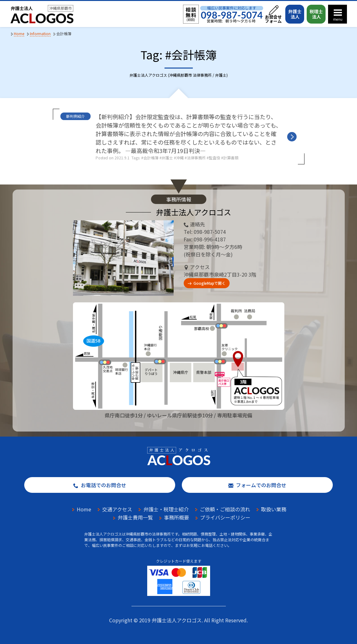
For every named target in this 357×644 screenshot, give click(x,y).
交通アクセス (117, 509)
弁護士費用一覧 (135, 517)
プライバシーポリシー (225, 517)
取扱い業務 (274, 509)
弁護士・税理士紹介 (166, 509)
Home (84, 509)
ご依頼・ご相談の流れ (225, 509)
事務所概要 (176, 517)
